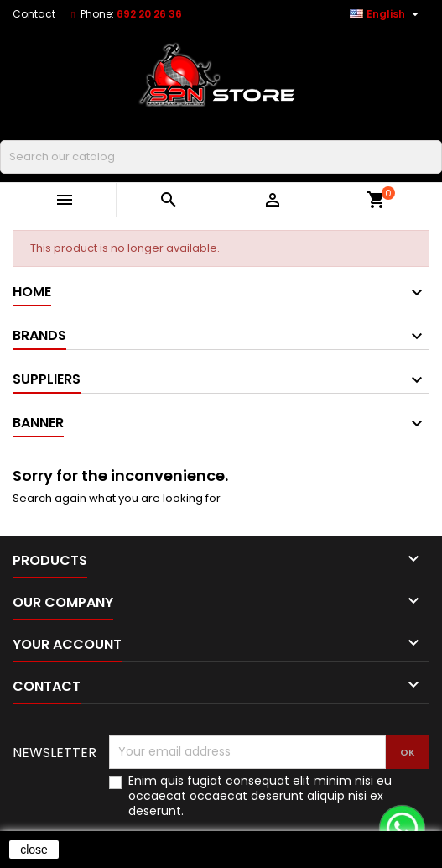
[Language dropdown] (386, 14)
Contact (34, 14)
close (34, 850)
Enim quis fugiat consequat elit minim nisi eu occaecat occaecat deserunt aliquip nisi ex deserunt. (260, 796)
